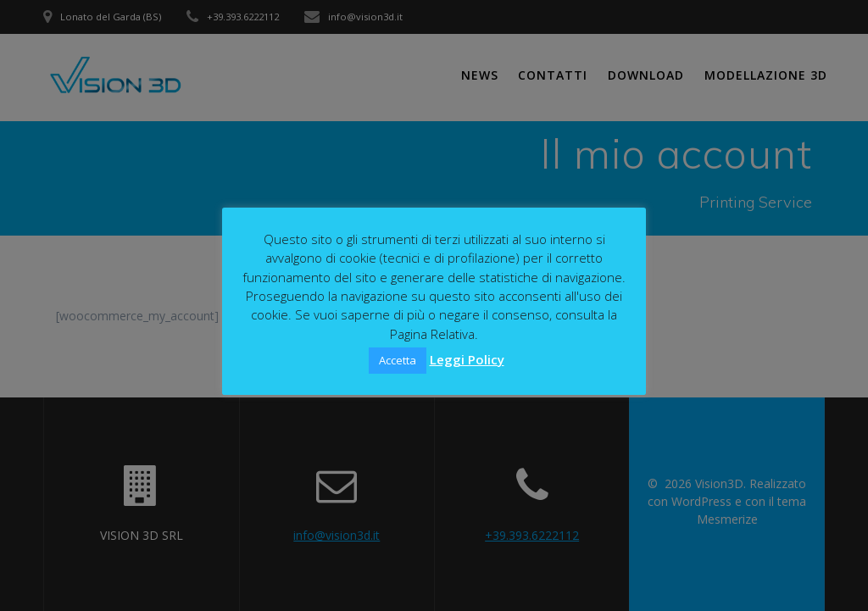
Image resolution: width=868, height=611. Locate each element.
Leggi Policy (467, 359)
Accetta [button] (398, 360)
